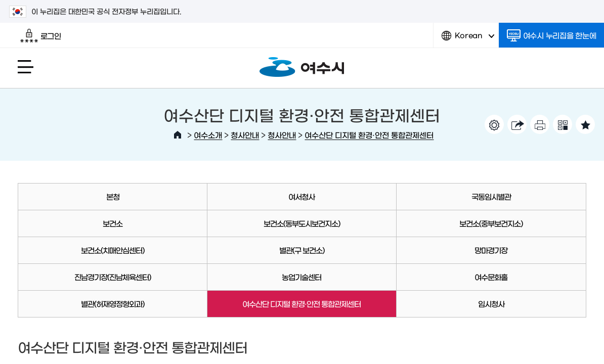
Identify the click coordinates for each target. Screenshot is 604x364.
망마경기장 (491, 250)
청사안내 (245, 135)
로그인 (41, 36)
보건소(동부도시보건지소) (302, 223)
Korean (468, 39)
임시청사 (491, 304)
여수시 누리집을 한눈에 (552, 35)
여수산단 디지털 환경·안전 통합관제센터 (369, 135)
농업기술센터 (301, 277)
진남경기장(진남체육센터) (113, 277)
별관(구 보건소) (302, 250)
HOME (178, 135)
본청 (113, 196)
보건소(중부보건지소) (491, 223)
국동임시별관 (491, 196)
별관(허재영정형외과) (113, 304)
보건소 (113, 223)
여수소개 (208, 135)
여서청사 (301, 196)
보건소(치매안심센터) (113, 250)
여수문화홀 (491, 277)
